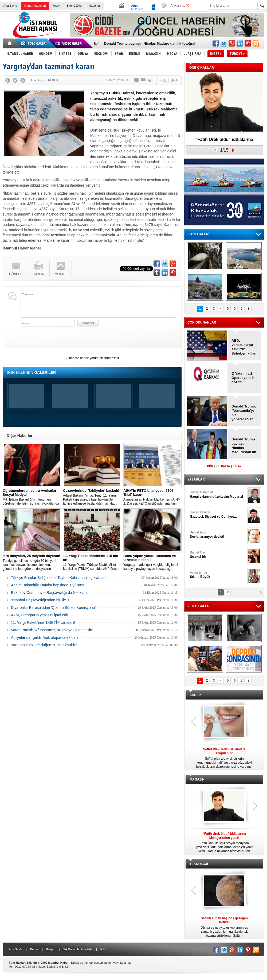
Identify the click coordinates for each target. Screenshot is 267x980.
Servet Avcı (218, 535)
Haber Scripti (46, 967)
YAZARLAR (196, 479)
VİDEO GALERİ (199, 606)
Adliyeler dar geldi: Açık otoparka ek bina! (45, 637)
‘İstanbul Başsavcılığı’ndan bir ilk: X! (41, 600)
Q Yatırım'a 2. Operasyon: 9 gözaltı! (243, 378)
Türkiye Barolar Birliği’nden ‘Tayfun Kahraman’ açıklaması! (59, 578)
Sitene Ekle (74, 6)
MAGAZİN (197, 779)
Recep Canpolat (218, 495)
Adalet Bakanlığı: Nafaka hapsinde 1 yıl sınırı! (49, 585)
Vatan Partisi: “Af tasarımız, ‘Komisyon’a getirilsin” (52, 630)
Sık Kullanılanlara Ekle (78, 949)
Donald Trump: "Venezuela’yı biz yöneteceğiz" (244, 413)
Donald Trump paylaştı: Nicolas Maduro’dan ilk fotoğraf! (150, 43)
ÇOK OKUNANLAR (202, 322)
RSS (103, 949)
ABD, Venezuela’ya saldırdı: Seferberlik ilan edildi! (244, 347)
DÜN (210, 466)
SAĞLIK (196, 695)
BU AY (237, 466)
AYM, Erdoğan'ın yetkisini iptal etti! (40, 615)
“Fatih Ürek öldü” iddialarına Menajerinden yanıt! (224, 141)
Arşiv (56, 6)
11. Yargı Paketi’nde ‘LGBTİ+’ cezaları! (43, 622)
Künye (34, 949)
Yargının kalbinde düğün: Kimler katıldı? (44, 645)
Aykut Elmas (218, 575)
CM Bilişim (63, 967)
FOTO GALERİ (198, 234)
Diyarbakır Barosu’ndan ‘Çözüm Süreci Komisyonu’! (54, 608)
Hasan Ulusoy (218, 515)
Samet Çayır (218, 555)
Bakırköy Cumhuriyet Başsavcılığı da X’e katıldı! (51, 593)
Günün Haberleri (35, 6)
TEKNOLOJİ (199, 864)
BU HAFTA (223, 466)
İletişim (51, 949)
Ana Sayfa (10, 6)
